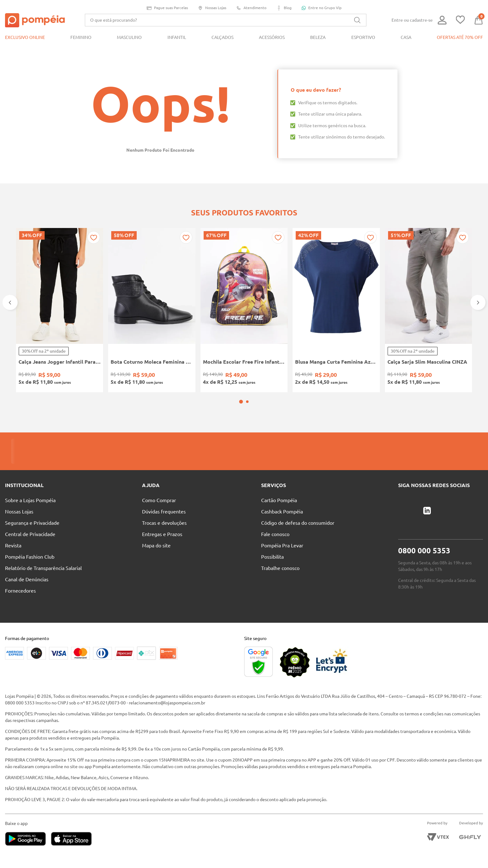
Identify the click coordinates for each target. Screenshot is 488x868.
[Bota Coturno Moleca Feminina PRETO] (152, 310)
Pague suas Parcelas (167, 8)
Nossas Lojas (212, 8)
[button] (241, 402)
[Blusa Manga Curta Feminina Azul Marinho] (336, 310)
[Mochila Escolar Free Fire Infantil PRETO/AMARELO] (244, 310)
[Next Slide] (478, 302)
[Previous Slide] (10, 302)
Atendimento (251, 8)
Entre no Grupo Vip (322, 8)
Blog (284, 8)
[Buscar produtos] (357, 20)
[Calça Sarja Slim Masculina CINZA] (428, 310)
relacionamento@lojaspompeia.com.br (167, 703)
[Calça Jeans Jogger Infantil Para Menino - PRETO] (60, 310)
